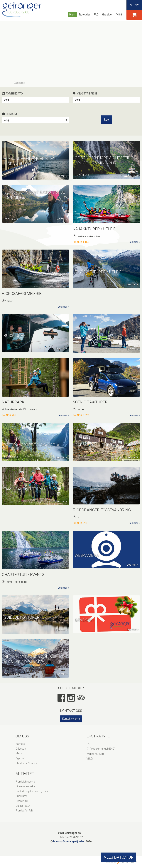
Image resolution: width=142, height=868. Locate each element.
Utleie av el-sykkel (25, 791)
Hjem (72, 15)
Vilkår (120, 15)
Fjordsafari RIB (24, 815)
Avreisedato (12, 98)
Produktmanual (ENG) (103, 753)
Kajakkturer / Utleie (94, 233)
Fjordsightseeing (25, 786)
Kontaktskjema (71, 723)
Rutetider (85, 15)
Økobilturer (22, 805)
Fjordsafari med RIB (22, 298)
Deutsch (115, 5)
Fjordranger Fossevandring (102, 514)
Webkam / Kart (95, 758)
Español (122, 5)
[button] (134, 15)
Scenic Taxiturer (90, 406)
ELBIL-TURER (86, 348)
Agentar (20, 763)
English (109, 5)
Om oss (22, 740)
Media (19, 758)
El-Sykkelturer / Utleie (98, 283)
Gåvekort (21, 753)
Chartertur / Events (23, 579)
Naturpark (13, 406)
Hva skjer (107, 15)
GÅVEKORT (84, 628)
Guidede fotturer (22, 629)
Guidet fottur (23, 810)
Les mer (18, 83)
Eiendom (9, 118)
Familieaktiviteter (22, 500)
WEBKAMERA (87, 563)
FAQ (96, 15)
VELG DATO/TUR (119, 857)
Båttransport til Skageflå (32, 456)
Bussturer (15, 347)
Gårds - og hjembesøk (97, 456)
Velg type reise (85, 98)
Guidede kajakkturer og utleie (32, 795)
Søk (106, 124)
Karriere (20, 748)
